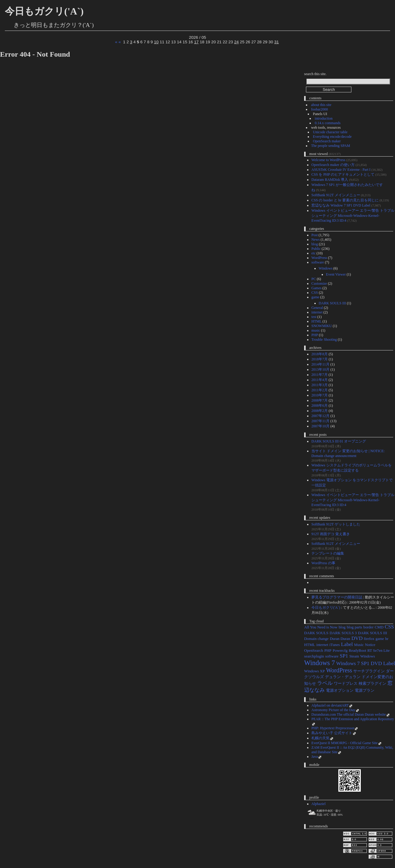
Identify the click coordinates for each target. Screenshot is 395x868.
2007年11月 (320, 421)
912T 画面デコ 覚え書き (331, 534)
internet (317, 312)
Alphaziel (319, 804)
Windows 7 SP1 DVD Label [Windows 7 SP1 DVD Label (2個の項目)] (366, 663)
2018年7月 (320, 359)
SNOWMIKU (322, 326)
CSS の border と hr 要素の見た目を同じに (345, 200)
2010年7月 (320, 395)
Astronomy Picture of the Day (333, 710)
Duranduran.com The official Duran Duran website (349, 714)
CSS (315, 293)
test (314, 317)
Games (316, 288)
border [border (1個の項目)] (368, 627)
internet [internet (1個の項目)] (322, 645)
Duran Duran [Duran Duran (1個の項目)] (340, 639)
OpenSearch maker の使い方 (333, 165)
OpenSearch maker (327, 141)
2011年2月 (320, 390)
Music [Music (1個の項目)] (359, 645)
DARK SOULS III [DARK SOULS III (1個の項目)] (373, 633)
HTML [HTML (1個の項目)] (310, 645)
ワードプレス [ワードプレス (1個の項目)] (346, 684)
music (316, 330)
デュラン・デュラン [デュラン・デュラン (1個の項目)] (343, 677)
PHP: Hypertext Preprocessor (333, 728)
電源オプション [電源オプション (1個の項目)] (340, 691)
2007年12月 (320, 416)
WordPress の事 (323, 563)
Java (315, 757)
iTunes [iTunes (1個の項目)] (334, 645)
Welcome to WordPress (328, 160)
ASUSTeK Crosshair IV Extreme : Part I (341, 170)
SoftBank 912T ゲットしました (336, 524)
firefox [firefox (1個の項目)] (369, 639)
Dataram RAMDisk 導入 (330, 180)
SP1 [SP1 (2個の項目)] (344, 656)
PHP (315, 335)
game (315, 297)
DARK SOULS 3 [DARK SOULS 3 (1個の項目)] (343, 633)
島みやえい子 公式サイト (332, 733)
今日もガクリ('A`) (44, 11)
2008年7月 (320, 400)
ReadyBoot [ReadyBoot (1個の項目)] (357, 651)
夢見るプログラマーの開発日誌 (337, 597)
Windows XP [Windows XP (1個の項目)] (314, 671)
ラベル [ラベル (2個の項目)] (325, 683)
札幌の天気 (320, 738)
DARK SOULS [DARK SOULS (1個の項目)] (316, 633)
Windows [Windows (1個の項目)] (368, 656)
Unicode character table (330, 132)
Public (316, 249)
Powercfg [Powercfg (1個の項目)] (340, 651)
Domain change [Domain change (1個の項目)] (316, 639)
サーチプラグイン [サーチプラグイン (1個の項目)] (369, 671)
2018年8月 (320, 354)
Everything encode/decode (332, 137)
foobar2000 (319, 109)
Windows (326, 268)
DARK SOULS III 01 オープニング (339, 441)
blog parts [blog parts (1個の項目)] (355, 627)
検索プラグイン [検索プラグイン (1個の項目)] (372, 684)
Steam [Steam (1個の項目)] (354, 656)
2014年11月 (320, 364)
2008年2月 (320, 411)
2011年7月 (320, 375)
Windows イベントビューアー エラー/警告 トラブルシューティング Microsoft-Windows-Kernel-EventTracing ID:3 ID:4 (353, 215)
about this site (321, 105)
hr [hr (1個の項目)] (387, 639)
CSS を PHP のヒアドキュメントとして (343, 174)
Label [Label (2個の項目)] (347, 644)
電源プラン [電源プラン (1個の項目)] (365, 691)
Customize (319, 283)
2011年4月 (320, 380)
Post (315, 235)
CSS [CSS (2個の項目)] (389, 627)
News (315, 240)
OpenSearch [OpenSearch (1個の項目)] (314, 651)
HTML (317, 321)
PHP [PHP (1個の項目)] (328, 651)
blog (315, 244)
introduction (324, 118)
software (318, 262)
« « (118, 42)
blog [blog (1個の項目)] (342, 627)
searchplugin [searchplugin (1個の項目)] (314, 656)
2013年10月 (320, 369)
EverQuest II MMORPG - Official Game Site (344, 743)
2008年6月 (320, 406)
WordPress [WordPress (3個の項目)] (339, 670)
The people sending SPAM (331, 146)
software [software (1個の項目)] (332, 656)
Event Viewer (336, 274)
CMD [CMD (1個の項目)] (379, 627)
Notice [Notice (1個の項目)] (370, 645)
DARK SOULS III (332, 303)
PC (314, 279)
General (317, 308)
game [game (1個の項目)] (380, 639)
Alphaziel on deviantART (330, 705)
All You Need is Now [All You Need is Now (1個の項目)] (321, 627)
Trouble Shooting (324, 340)
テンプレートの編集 (328, 553)
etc (314, 253)
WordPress (319, 258)
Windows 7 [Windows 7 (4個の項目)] (320, 663)
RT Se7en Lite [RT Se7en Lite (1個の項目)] (379, 651)
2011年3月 (320, 385)
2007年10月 (320, 426)
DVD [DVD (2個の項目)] (357, 638)
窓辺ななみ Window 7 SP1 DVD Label (341, 205)
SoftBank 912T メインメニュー (336, 195)
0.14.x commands (328, 123)
